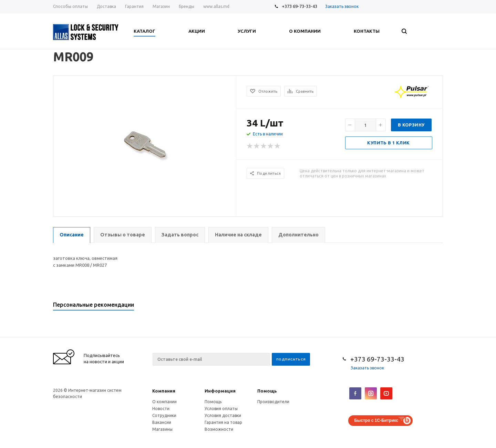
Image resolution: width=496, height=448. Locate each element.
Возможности (219, 429)
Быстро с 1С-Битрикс (376, 420)
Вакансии (162, 422)
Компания (164, 391)
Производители (273, 402)
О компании (164, 402)
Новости (161, 409)
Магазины (162, 429)
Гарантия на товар (223, 422)
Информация (220, 391)
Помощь (267, 391)
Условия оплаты (221, 409)
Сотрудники (164, 415)
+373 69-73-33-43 (299, 6)
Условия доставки (223, 415)
